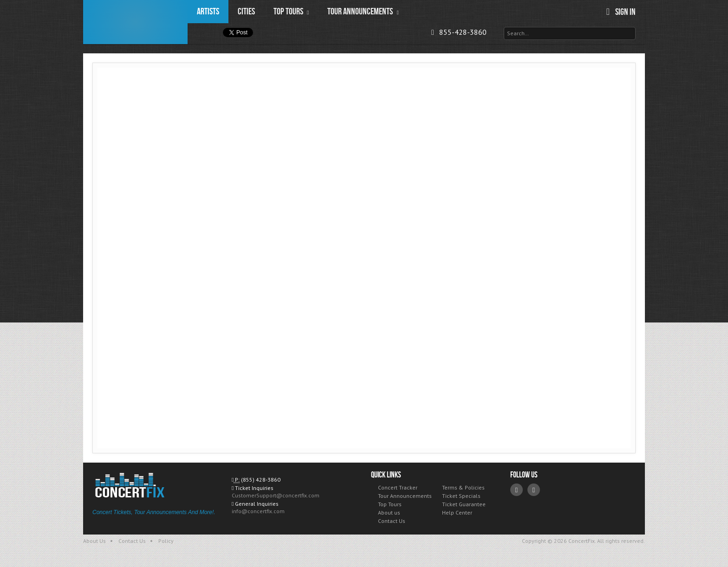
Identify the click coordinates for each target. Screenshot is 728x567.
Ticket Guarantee (464, 504)
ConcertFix (135, 22)
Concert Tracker (398, 487)
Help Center (457, 512)
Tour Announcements (405, 496)
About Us (94, 541)
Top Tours (390, 504)
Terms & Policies (463, 487)
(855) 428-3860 (261, 480)
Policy (166, 541)
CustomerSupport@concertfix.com (276, 495)
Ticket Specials (461, 496)
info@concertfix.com (258, 511)
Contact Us (392, 521)
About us (389, 512)
